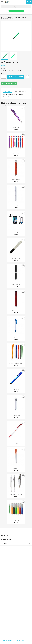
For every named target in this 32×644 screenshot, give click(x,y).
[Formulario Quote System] (16, 593)
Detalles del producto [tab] (20, 91)
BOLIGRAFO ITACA (16, 389)
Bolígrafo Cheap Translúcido (16, 363)
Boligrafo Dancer (16, 442)
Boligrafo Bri (16, 127)
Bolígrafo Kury (16, 468)
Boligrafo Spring (16, 232)
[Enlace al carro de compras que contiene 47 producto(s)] (29, 2)
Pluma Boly (16, 153)
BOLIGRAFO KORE (16, 258)
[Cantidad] (3, 77)
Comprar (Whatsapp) (9, 83)
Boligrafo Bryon (16, 416)
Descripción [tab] (8, 91)
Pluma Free (16, 521)
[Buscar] (16, 7)
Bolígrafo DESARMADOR (16, 494)
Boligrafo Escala (16, 311)
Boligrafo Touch (16, 285)
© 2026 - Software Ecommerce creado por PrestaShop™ (12, 641)
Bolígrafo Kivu (16, 206)
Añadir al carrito (16, 77)
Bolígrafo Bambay (16, 180)
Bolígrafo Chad (16, 337)
